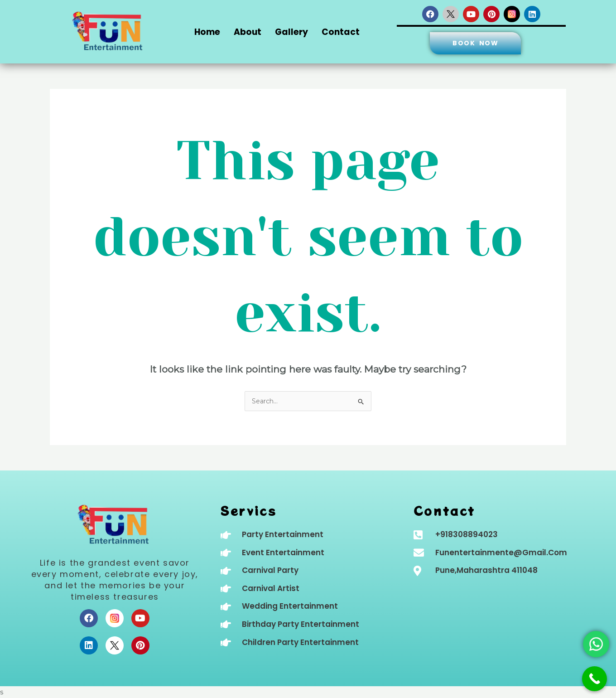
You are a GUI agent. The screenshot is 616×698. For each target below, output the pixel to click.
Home (207, 32)
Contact (341, 32)
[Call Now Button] (594, 679)
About (248, 32)
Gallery (291, 32)
